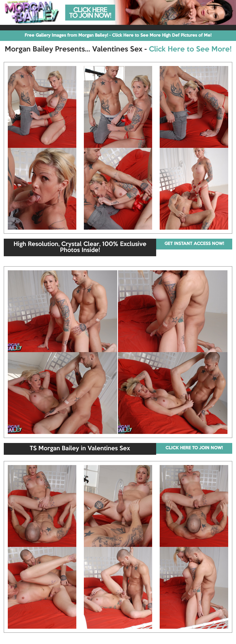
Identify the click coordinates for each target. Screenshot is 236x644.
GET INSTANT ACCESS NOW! (194, 244)
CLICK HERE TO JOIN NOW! (194, 448)
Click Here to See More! (190, 49)
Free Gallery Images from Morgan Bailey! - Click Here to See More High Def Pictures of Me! (118, 36)
